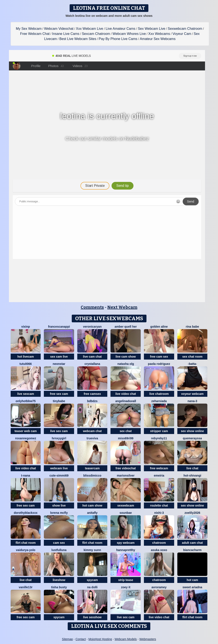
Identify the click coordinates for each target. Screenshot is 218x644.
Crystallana (92, 364)
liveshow (59, 580)
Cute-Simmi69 (59, 476)
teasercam (92, 468)
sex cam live (59, 357)
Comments (92, 307)
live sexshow (92, 617)
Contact (81, 639)
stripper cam (159, 431)
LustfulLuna (59, 550)
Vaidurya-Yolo (26, 550)
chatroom (159, 543)
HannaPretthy (126, 550)
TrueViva (92, 438)
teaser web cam (26, 431)
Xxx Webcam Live (90, 29)
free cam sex (159, 357)
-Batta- (192, 364)
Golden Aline (159, 327)
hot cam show (92, 505)
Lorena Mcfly (59, 513)
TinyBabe (59, 401)
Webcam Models (126, 639)
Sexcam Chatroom (96, 34)
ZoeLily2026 (192, 513)
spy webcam (126, 543)
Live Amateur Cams (120, 29)
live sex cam (59, 431)
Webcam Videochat (59, 29)
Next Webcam (122, 307)
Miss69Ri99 (126, 438)
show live (59, 505)
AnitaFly (92, 513)
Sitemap (67, 639)
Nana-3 (192, 401)
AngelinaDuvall (126, 401)
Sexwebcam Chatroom (185, 29)
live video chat (126, 394)
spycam (92, 580)
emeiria (159, 476)
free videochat (126, 468)
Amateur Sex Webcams (158, 39)
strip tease (126, 580)
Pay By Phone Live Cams (118, 39)
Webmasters (148, 639)
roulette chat (159, 505)
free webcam (159, 468)
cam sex (59, 543)
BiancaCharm (192, 550)
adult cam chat (192, 543)
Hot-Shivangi (192, 476)
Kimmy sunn (92, 550)
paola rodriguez (159, 364)
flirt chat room (26, 543)
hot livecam (26, 357)
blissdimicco (92, 476)
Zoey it (126, 587)
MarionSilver (126, 476)
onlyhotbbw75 (26, 401)
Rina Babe (192, 327)
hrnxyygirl (59, 438)
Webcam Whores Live (129, 34)
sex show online (192, 431)
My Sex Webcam (29, 29)
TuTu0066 (26, 364)
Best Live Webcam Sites (78, 39)
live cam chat (92, 357)
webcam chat (92, 431)
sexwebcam (126, 505)
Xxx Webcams (159, 34)
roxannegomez (26, 438)
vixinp (26, 327)
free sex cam (59, 394)
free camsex (92, 394)
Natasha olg (126, 364)
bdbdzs (92, 401)
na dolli (92, 587)
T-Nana (26, 476)
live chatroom (159, 394)
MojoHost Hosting (100, 639)
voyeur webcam (192, 394)
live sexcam (26, 394)
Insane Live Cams (66, 34)
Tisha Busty (59, 587)
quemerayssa (192, 438)
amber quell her (126, 327)
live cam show (126, 357)
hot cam (192, 580)
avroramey (159, 587)
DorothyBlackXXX (26, 513)
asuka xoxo (159, 550)
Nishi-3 (159, 513)
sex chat (126, 431)
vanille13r (26, 587)
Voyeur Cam (182, 34)
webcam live (59, 468)
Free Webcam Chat (35, 34)
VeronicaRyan (92, 327)
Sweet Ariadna (192, 587)
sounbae (126, 513)
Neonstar (59, 364)
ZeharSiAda (159, 401)
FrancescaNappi (59, 327)
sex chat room (192, 357)
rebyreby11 (159, 438)
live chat (192, 468)
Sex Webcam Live (151, 29)
